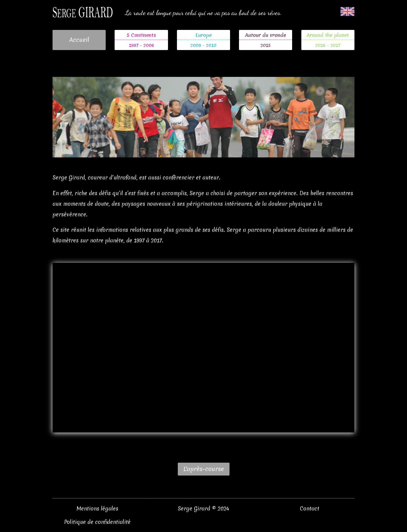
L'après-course (204, 469)
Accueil (79, 40)
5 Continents (141, 35)
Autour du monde (266, 35)
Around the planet (328, 35)
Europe (203, 35)
